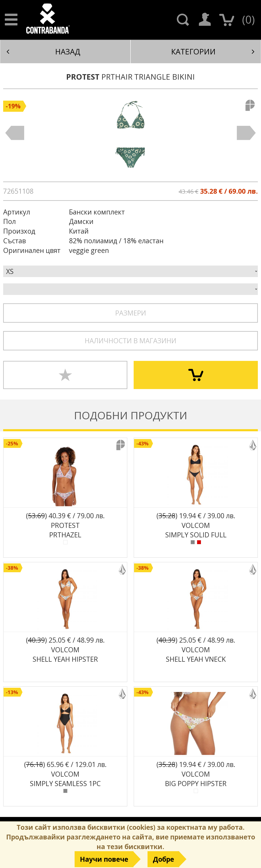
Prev (15, 133)
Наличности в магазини (130, 341)
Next (246, 133)
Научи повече (104, 859)
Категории (213, 52)
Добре (163, 859)
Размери (131, 313)
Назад (43, 52)
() (248, 19)
